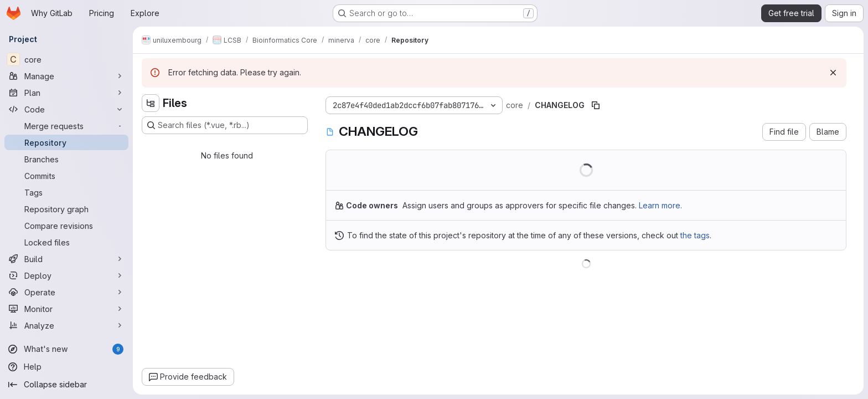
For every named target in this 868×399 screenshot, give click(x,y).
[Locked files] (66, 242)
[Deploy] (66, 275)
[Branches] (66, 159)
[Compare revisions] (66, 226)
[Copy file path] (596, 105)
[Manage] (66, 76)
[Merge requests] (66, 126)
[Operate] (66, 292)
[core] (66, 59)
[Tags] (66, 192)
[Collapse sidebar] (66, 385)
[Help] (66, 367)
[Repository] (66, 142)
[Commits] (66, 176)
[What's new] (66, 349)
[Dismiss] (833, 73)
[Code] (66, 109)
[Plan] (66, 93)
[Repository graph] (66, 209)
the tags (695, 235)
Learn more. (660, 205)
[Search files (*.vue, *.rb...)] (225, 125)
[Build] (66, 259)
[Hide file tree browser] (151, 103)
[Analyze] (66, 325)
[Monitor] (66, 309)
